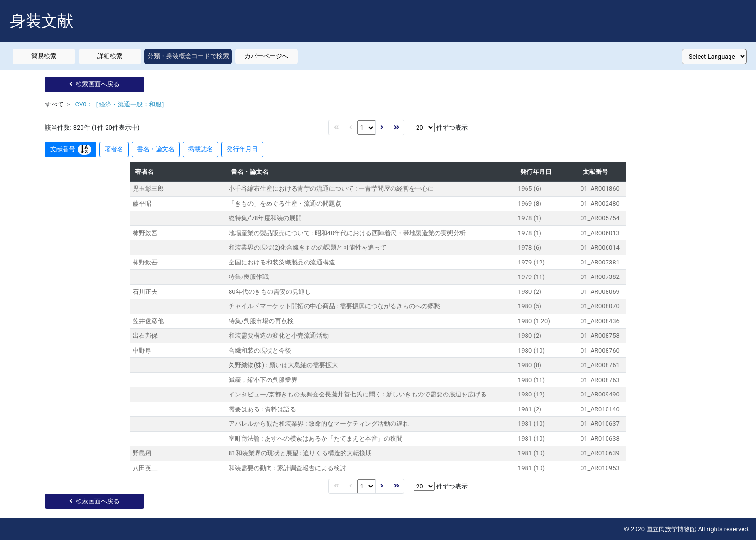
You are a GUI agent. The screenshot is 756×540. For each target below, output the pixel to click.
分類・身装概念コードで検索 (188, 56)
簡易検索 (44, 56)
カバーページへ (266, 56)
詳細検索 (110, 56)
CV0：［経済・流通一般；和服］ (121, 104)
